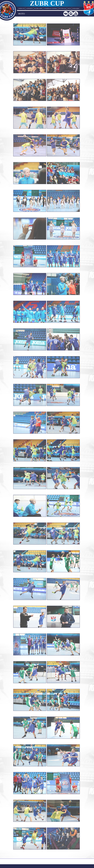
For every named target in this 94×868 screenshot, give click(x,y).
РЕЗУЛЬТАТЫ (62, 8)
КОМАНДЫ (76, 8)
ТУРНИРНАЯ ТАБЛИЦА (50, 8)
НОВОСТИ (22, 8)
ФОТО (69, 8)
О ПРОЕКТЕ (29, 8)
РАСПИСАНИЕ (38, 8)
